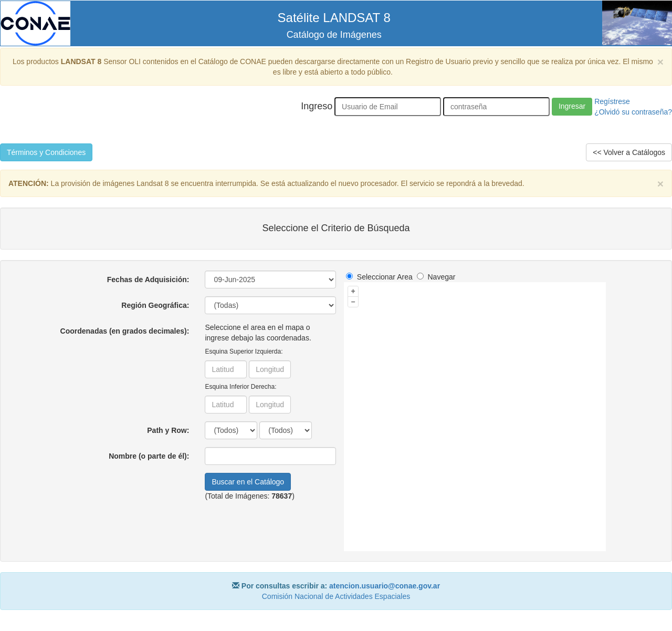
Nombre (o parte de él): (149, 456)
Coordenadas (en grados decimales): (125, 331)
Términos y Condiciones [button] (46, 152)
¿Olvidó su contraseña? (633, 112)
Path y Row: (168, 430)
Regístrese (612, 101)
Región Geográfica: (155, 305)
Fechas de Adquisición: (148, 280)
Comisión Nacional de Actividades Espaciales (336, 596)
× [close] (660, 62)
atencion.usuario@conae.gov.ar (385, 586)
